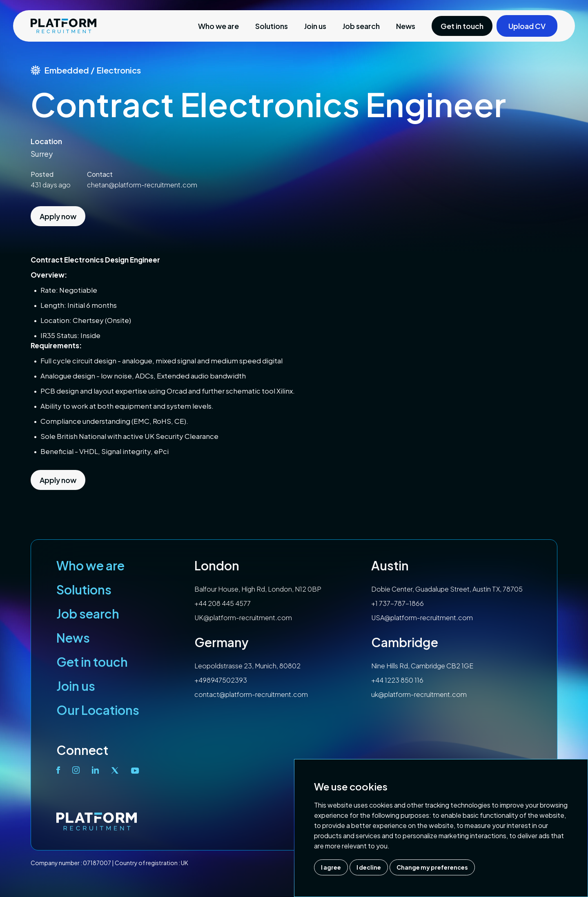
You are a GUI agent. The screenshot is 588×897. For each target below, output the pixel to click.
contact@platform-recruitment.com (251, 694)
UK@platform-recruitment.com (243, 618)
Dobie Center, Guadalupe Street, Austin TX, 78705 (447, 589)
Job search (361, 26)
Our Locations (98, 710)
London (217, 565)
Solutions (272, 26)
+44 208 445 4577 (223, 603)
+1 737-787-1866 (398, 603)
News (406, 26)
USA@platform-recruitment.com (422, 618)
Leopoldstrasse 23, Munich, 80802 (247, 666)
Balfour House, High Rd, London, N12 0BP (258, 589)
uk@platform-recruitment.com (419, 694)
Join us (315, 26)
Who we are (218, 26)
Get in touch (92, 662)
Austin (390, 565)
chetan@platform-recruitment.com (142, 185)
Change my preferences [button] (432, 867)
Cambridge (405, 642)
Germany (222, 642)
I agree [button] (331, 867)
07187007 (97, 863)
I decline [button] (369, 867)
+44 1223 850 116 (397, 680)
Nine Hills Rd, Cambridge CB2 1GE (422, 666)
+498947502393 (221, 680)
